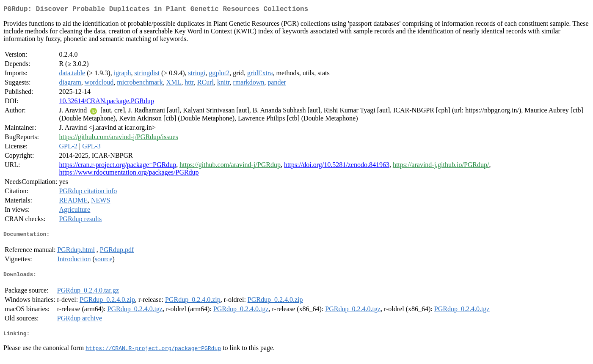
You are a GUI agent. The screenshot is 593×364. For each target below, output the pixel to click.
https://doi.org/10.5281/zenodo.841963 (337, 166)
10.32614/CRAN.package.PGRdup (106, 103)
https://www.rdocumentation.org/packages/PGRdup (129, 174)
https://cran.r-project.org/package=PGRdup (117, 166)
